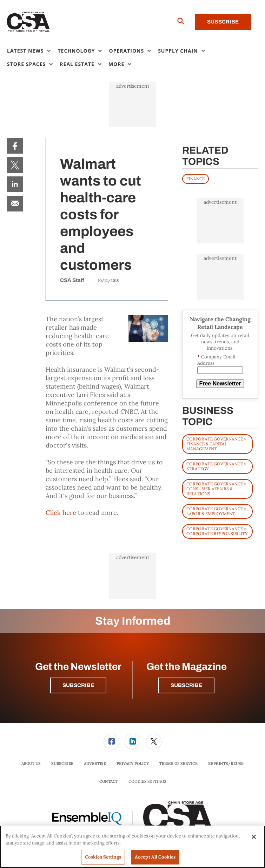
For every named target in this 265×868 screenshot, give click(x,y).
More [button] (116, 64)
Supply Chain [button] (178, 51)
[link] (15, 146)
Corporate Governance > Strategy (216, 466)
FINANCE (196, 179)
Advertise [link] (95, 763)
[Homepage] (29, 22)
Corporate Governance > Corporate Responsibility (217, 531)
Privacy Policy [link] (133, 763)
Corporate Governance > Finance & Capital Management (216, 444)
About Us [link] (31, 763)
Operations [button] (126, 51)
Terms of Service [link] (178, 763)
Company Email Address (216, 360)
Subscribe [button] (78, 685)
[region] (132, 847)
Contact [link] (109, 781)
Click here (61, 513)
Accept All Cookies (155, 857)
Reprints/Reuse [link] (226, 763)
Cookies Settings (147, 782)
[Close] (254, 837)
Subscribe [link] (62, 763)
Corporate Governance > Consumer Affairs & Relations (216, 489)
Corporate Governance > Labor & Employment (216, 511)
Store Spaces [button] (26, 64)
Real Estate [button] (77, 64)
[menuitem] (32, 51)
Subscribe (223, 22)
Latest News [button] (25, 51)
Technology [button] (76, 51)
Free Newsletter (220, 383)
